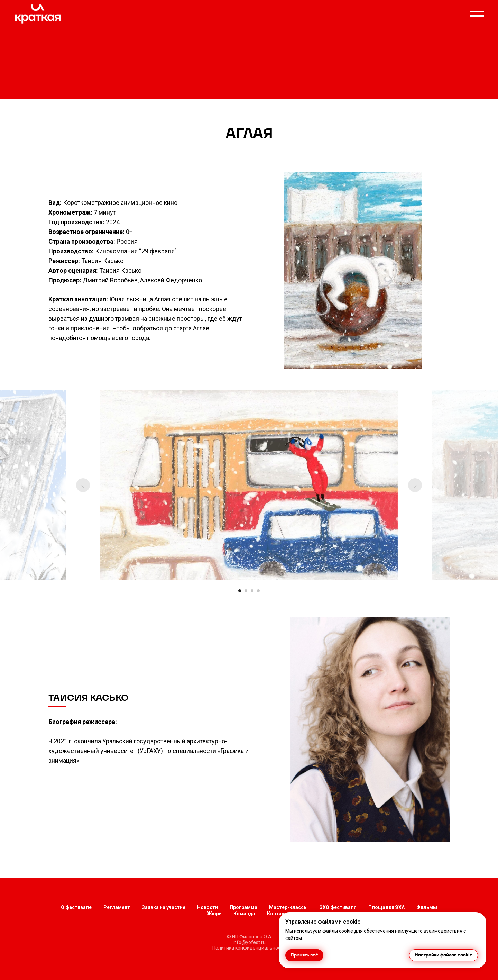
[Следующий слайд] (415, 485)
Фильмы (427, 907)
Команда (244, 914)
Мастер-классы (288, 907)
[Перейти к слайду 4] (258, 591)
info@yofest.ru (249, 942)
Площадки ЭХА (386, 907)
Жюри (214, 914)
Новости (207, 907)
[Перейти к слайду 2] (246, 591)
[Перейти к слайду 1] (240, 591)
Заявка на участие (164, 907)
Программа (243, 907)
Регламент (117, 907)
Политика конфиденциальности (249, 948)
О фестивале (76, 907)
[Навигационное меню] (477, 14)
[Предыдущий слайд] (83, 485)
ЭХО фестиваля (338, 907)
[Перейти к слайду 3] (252, 591)
